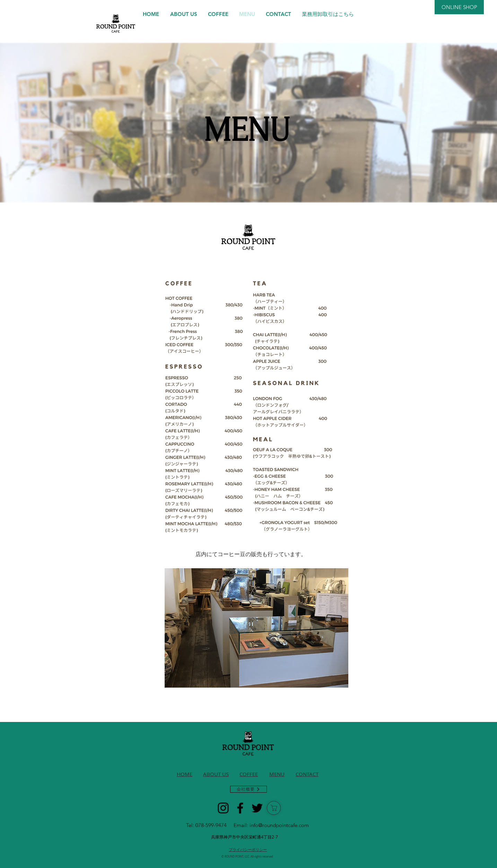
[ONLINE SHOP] (459, 7)
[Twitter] (257, 808)
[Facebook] (240, 808)
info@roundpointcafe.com (279, 825)
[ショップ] (274, 808)
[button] (256, 628)
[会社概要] (248, 789)
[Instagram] (223, 808)
